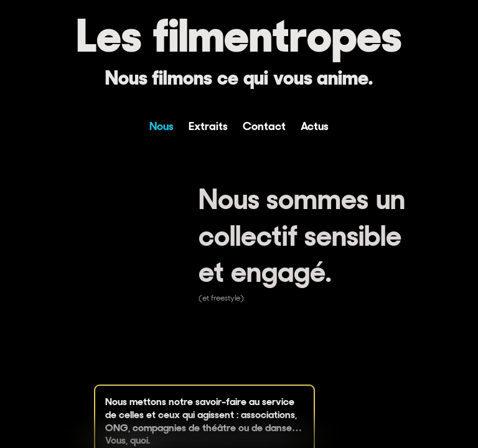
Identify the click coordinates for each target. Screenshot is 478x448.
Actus (315, 126)
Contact (264, 126)
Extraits (208, 126)
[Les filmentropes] (239, 48)
